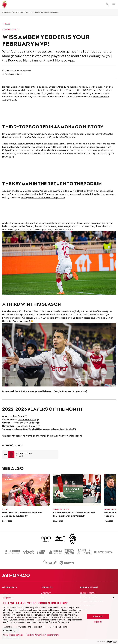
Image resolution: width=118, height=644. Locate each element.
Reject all (98, 622)
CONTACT (46, 593)
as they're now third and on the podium (43, 197)
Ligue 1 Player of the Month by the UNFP (66, 90)
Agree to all (98, 616)
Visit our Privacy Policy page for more (43, 635)
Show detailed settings (13, 635)
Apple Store (80, 391)
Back (6, 24)
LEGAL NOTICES (88, 593)
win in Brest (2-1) (79, 191)
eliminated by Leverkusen (76, 223)
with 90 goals (50, 137)
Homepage (7, 12)
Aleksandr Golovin (27, 426)
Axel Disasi (18, 416)
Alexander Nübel (27, 419)
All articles (18, 12)
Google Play (60, 391)
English (8, 598)
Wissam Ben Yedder (100, 90)
